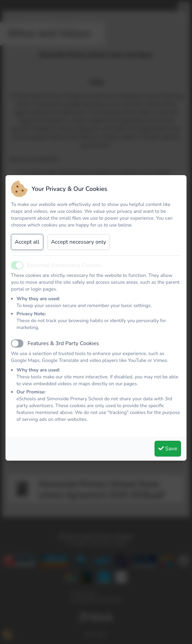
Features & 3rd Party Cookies (63, 343)
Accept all (27, 242)
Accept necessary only (79, 242)
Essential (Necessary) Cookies (64, 265)
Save (168, 449)
